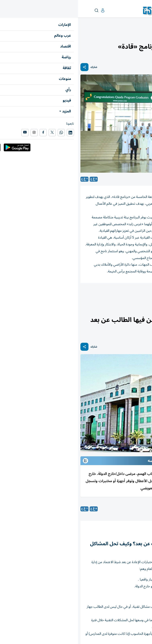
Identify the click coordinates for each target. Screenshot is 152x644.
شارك (16, 67)
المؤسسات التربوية (135, 294)
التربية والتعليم (130, 35)
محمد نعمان (121, 509)
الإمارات (145, 35)
